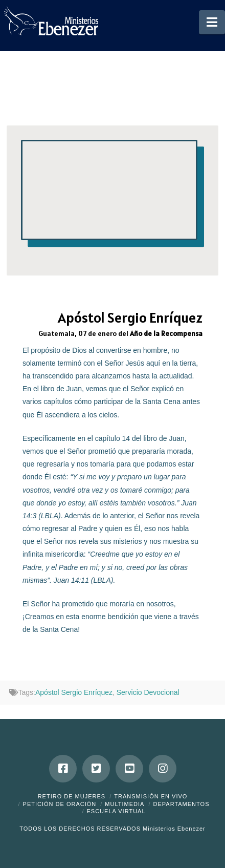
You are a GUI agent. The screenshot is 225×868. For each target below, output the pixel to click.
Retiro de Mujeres (72, 796)
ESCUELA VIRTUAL (116, 811)
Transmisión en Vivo (151, 796)
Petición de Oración (60, 804)
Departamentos (182, 804)
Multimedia (125, 804)
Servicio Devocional (148, 692)
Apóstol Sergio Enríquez (74, 692)
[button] (212, 22)
